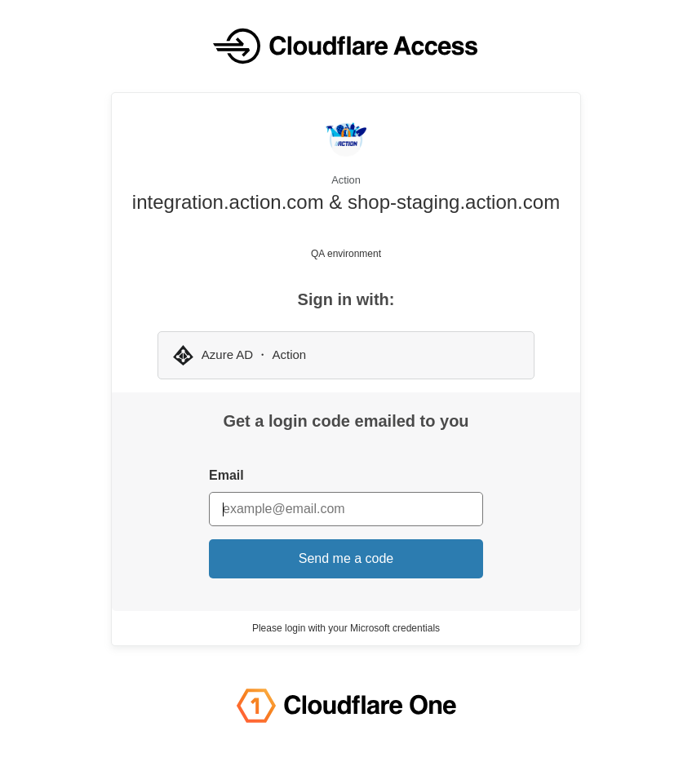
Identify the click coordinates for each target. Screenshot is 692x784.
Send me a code (346, 558)
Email (226, 475)
